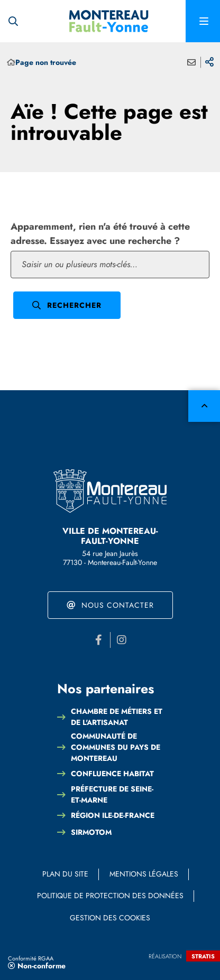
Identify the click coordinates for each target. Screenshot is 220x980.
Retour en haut (204, 406)
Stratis (203, 956)
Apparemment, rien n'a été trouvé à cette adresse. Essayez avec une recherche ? (100, 234)
